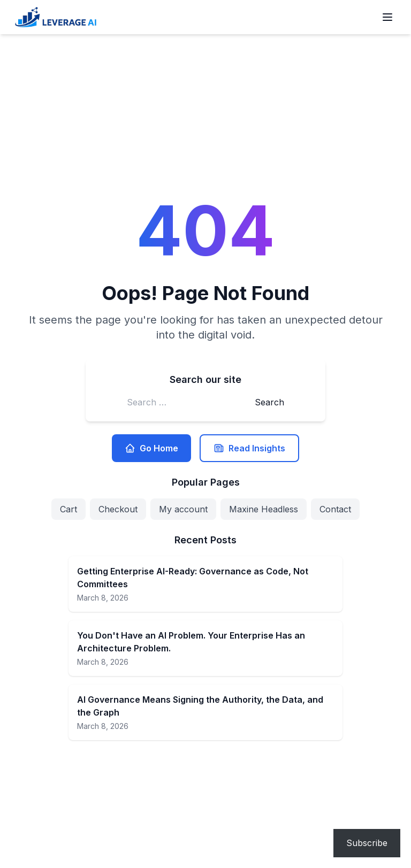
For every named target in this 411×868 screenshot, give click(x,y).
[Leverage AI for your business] (56, 17)
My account (183, 509)
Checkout (118, 509)
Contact (335, 509)
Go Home (151, 448)
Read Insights (249, 448)
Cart (68, 509)
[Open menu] (387, 17)
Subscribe (367, 843)
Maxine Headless (264, 509)
